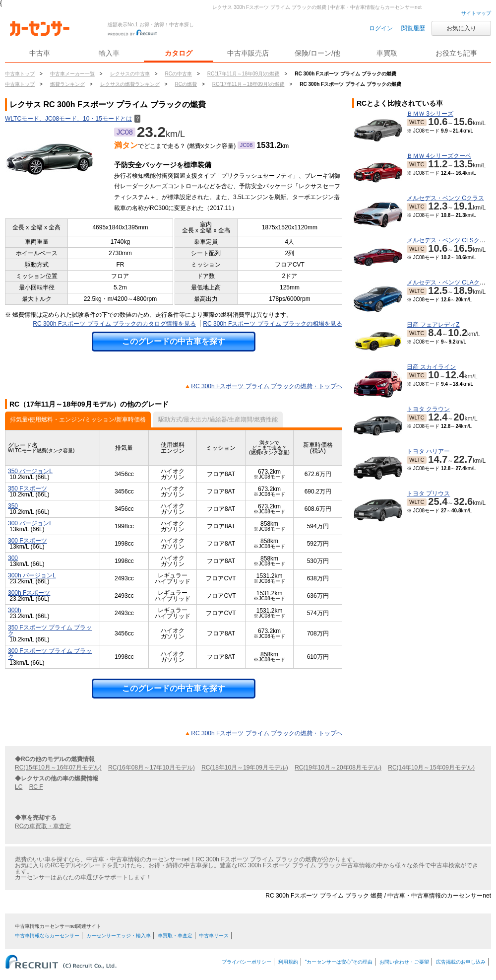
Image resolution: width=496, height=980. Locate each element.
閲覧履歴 (413, 28)
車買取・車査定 (175, 936)
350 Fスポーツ (28, 489)
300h (15, 610)
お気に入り (461, 28)
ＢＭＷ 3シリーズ (430, 114)
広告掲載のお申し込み (461, 962)
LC (19, 787)
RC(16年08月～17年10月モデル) (152, 768)
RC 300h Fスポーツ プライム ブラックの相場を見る (273, 324)
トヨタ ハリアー (428, 451)
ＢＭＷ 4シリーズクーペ (439, 156)
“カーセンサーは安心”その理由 (339, 962)
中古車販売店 (248, 53)
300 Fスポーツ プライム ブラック (50, 654)
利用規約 (288, 962)
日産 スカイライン (431, 367)
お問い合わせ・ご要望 (404, 962)
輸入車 (109, 53)
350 (13, 506)
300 (13, 558)
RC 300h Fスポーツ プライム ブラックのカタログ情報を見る (114, 324)
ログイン (381, 28)
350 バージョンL (30, 471)
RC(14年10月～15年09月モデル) (431, 768)
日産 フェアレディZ (433, 325)
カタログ (179, 53)
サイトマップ (476, 13)
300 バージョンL (30, 523)
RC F (36, 787)
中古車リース (214, 936)
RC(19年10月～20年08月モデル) (338, 768)
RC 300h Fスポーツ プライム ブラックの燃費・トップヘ (267, 386)
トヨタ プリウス (428, 493)
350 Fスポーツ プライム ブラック (50, 630)
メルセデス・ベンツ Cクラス (445, 198)
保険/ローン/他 (317, 53)
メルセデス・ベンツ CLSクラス (449, 240)
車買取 (387, 53)
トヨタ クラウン (428, 409)
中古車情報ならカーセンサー (47, 936)
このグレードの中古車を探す (174, 341)
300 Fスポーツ (28, 541)
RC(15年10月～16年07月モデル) (58, 768)
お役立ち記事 (456, 53)
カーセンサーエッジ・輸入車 (119, 936)
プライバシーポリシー (247, 962)
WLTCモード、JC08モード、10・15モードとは (73, 119)
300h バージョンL (32, 575)
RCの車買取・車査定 (43, 826)
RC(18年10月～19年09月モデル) (245, 768)
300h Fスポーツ (29, 593)
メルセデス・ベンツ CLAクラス (449, 282)
